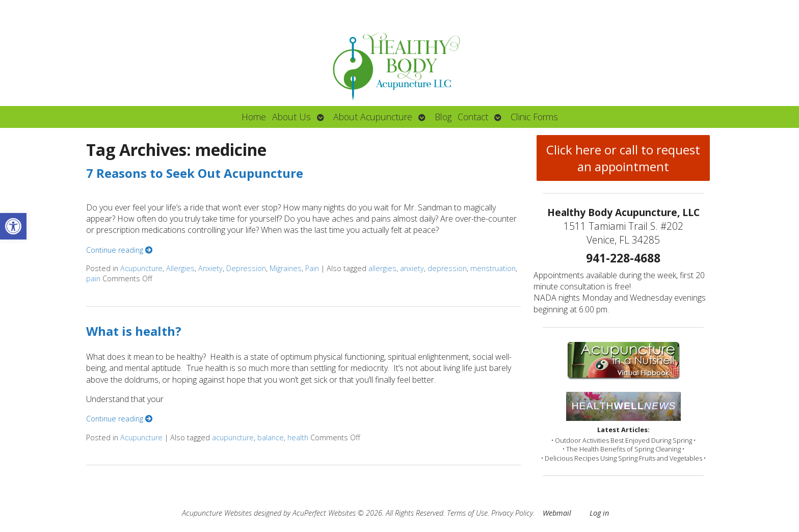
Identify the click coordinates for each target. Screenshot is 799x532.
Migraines (286, 268)
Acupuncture (141, 268)
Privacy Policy (512, 513)
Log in (599, 513)
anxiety (412, 268)
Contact (473, 117)
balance (271, 437)
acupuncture (233, 437)
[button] (13, 226)
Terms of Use (467, 513)
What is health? (134, 331)
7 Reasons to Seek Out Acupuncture (195, 173)
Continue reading (119, 250)
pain (93, 278)
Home (254, 117)
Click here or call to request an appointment (623, 158)
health (298, 437)
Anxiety (210, 268)
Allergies (180, 268)
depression (447, 268)
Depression (246, 268)
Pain (312, 268)
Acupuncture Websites (217, 513)
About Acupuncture (373, 117)
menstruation (493, 268)
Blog (443, 117)
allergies (382, 268)
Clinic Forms (534, 117)
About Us (291, 117)
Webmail (557, 513)
